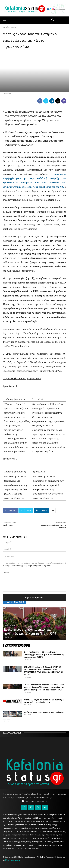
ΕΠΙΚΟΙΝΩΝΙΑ (12, 732)
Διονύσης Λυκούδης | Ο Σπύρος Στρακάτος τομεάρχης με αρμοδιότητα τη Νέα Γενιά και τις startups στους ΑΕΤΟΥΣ (44, 654)
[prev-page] (4, 721)
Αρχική (5, 27)
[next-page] (8, 721)
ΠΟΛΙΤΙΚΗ (13, 27)
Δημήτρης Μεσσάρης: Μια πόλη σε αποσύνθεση (44, 712)
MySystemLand (13, 860)
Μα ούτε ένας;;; (8, 525)
